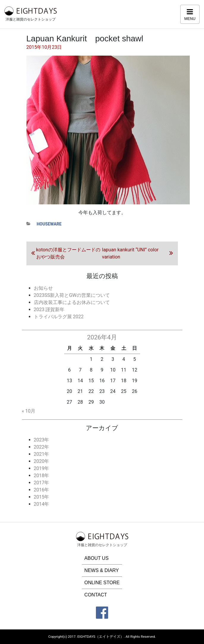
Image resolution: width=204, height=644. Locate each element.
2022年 (42, 447)
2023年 (42, 440)
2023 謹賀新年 (49, 310)
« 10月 (29, 411)
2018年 (42, 475)
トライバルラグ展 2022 (59, 317)
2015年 (42, 497)
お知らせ (43, 288)
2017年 (42, 483)
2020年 (42, 461)
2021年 (42, 454)
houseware (49, 224)
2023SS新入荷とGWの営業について (72, 295)
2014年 (42, 504)
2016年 (42, 490)
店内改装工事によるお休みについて (72, 302)
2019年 (42, 468)
